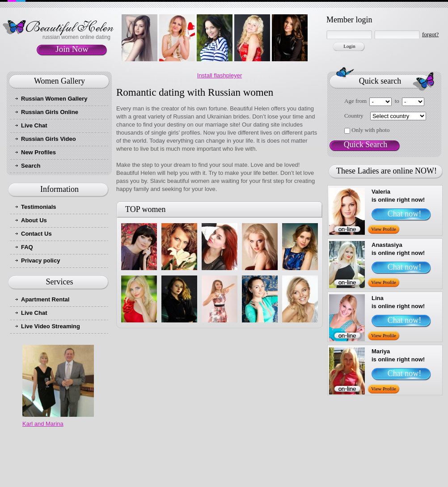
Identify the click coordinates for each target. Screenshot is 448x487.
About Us (34, 220)
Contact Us (36, 234)
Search (31, 166)
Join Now (72, 49)
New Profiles (38, 152)
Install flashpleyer (220, 75)
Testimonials (39, 207)
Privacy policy (40, 260)
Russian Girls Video (49, 139)
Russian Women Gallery (54, 99)
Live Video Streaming (51, 326)
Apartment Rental (45, 299)
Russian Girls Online (50, 112)
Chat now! (405, 214)
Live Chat (34, 125)
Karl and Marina (43, 424)
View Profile (384, 229)
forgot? (430, 34)
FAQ (27, 247)
